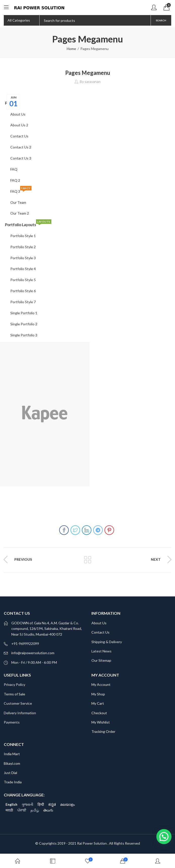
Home (71, 49)
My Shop (98, 694)
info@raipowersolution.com (33, 653)
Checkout (99, 713)
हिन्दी (41, 804)
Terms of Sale (14, 694)
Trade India (13, 782)
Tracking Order (103, 731)
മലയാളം (67, 804)
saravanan (93, 82)
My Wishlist (101, 722)
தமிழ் (35, 810)
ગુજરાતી (27, 804)
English (11, 804)
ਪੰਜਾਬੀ (22, 810)
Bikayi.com (12, 763)
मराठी (9, 810)
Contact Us (100, 632)
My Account (101, 684)
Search (161, 20)
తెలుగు (48, 810)
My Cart (98, 703)
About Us (99, 623)
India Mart (12, 754)
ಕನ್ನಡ (52, 804)
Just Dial (10, 773)
